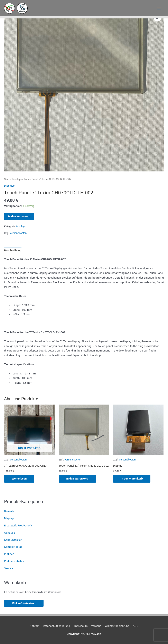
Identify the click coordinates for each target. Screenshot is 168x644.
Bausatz (9, 511)
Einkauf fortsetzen (24, 603)
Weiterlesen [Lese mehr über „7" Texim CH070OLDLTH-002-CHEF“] (20, 479)
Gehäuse (10, 533)
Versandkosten (18, 233)
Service (9, 568)
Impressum (81, 626)
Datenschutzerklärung (57, 626)
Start (7, 179)
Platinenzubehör (14, 561)
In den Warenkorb (19, 216)
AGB (136, 626)
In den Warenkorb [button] (78, 479)
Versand (96, 626)
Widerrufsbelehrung (117, 626)
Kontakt (35, 626)
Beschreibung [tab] (13, 250)
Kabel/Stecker (13, 540)
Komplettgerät (13, 547)
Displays (17, 179)
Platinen (9, 554)
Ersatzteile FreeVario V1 (19, 526)
